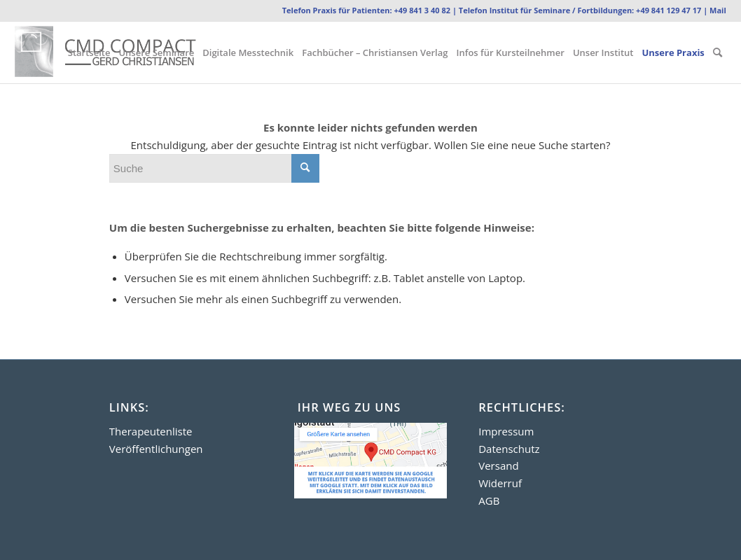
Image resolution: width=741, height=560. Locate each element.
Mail (718, 10)
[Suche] (718, 52)
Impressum (506, 431)
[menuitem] (89, 52)
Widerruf (500, 483)
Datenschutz (509, 449)
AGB (489, 500)
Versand (498, 465)
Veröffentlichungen (156, 449)
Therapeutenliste (151, 431)
